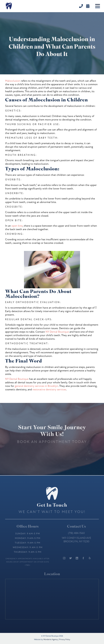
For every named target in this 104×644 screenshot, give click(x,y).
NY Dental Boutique (57, 332)
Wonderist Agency (51, 639)
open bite (17, 226)
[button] (98, 6)
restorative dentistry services (49, 389)
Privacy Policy (65, 639)
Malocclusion (13, 81)
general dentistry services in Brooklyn (36, 386)
